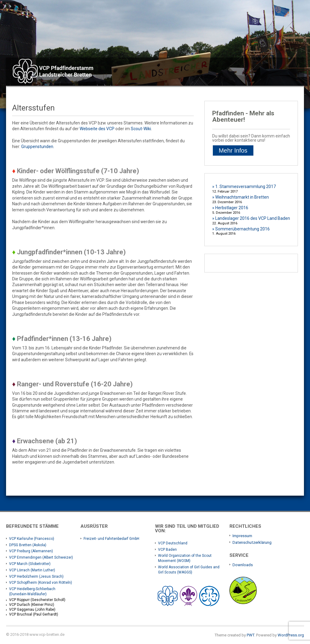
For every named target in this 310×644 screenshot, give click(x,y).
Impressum (242, 536)
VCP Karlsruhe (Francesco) (32, 539)
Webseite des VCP (97, 129)
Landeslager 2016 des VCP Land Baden (253, 218)
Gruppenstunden (37, 147)
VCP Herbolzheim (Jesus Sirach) (36, 576)
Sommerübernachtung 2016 (242, 229)
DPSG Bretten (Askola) (28, 545)
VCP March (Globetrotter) (30, 564)
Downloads (243, 565)
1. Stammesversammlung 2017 (246, 187)
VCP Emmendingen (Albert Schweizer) (41, 557)
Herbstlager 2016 (232, 208)
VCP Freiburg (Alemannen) (31, 551)
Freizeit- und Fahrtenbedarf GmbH (111, 539)
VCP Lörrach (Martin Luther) (32, 570)
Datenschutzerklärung (252, 542)
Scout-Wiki (141, 129)
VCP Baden (167, 550)
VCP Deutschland (173, 543)
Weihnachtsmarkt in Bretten (242, 197)
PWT (251, 635)
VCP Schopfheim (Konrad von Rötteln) (41, 583)
